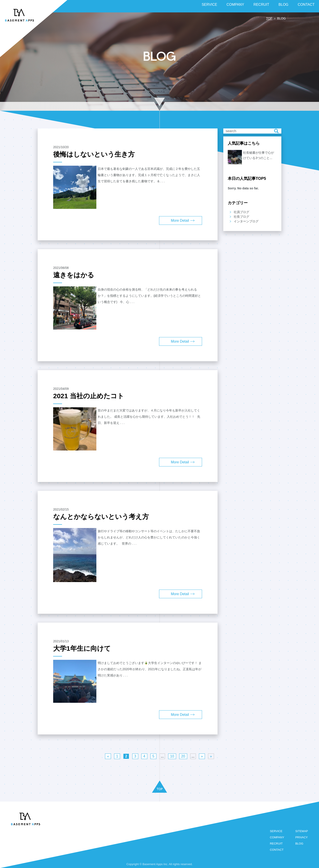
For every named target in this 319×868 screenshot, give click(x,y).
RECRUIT (276, 844)
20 (183, 756)
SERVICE (276, 831)
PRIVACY (301, 837)
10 (172, 756)
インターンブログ (246, 221)
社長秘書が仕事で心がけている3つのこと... (259, 155)
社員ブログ (241, 212)
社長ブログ (241, 217)
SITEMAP (302, 831)
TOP (269, 18)
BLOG (299, 844)
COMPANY (277, 837)
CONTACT (277, 850)
